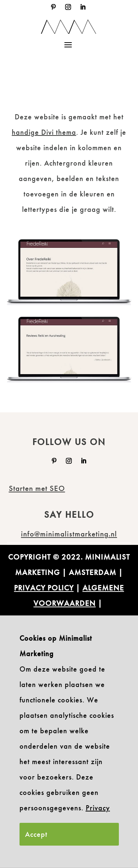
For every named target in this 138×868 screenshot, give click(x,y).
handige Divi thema (44, 132)
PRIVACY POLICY (44, 588)
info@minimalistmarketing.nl (69, 534)
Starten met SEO (37, 488)
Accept (36, 834)
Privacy (98, 808)
